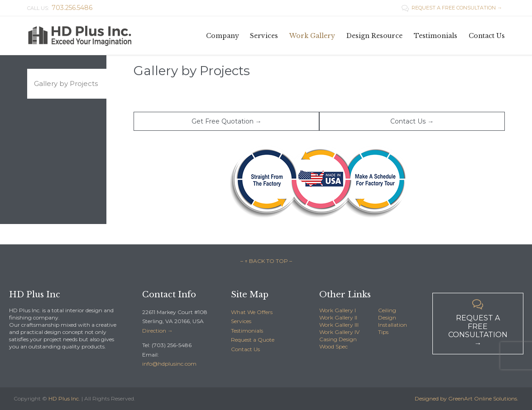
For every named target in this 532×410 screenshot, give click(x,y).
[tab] (67, 84)
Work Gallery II (338, 317)
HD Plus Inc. (64, 398)
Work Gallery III (339, 325)
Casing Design (338, 339)
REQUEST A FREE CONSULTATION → (452, 8)
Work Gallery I (338, 310)
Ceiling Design (387, 314)
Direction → (158, 331)
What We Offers (252, 312)
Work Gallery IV (339, 332)
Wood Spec (333, 346)
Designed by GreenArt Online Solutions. (467, 398)
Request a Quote (253, 340)
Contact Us (245, 349)
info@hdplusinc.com (169, 364)
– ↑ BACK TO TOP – (266, 261)
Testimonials (247, 331)
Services (241, 321)
